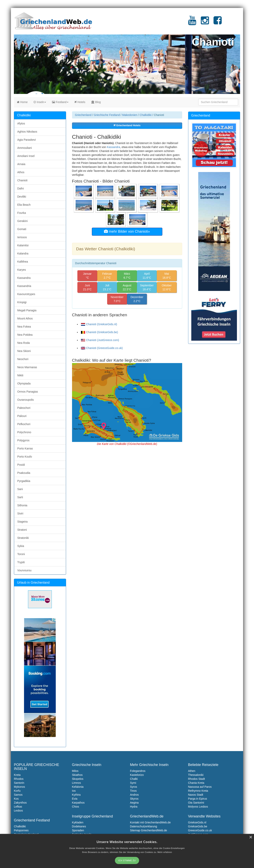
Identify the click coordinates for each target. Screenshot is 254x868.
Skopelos (78, 779)
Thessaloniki (196, 775)
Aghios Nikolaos (27, 132)
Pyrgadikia (24, 481)
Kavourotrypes (26, 294)
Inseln (40, 102)
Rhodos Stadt (197, 779)
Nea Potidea (25, 335)
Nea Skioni (24, 351)
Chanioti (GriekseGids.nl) (99, 324)
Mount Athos (25, 318)
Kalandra (23, 253)
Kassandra (113, 147)
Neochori (23, 359)
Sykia (21, 546)
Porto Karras (25, 448)
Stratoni (22, 530)
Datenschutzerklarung (143, 826)
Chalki (134, 779)
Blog (96, 102)
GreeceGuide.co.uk (200, 830)
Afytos (21, 123)
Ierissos (22, 237)
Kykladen (78, 822)
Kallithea (23, 262)
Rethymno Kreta (198, 791)
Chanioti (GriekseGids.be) (100, 332)
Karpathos (78, 803)
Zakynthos (20, 803)
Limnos (76, 783)
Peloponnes (21, 830)
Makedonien (130, 115)
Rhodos (19, 779)
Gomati (22, 229)
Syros (134, 787)
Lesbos (18, 811)
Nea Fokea (24, 327)
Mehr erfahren (165, 852)
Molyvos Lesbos (198, 807)
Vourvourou (24, 570)
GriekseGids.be (198, 826)
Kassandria (24, 286)
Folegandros (138, 771)
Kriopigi (22, 302)
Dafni (21, 188)
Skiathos (77, 775)
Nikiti (20, 375)
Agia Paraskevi (26, 140)
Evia (75, 799)
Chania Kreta (196, 783)
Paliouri (22, 416)
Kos (16, 799)
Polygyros (23, 440)
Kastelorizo (137, 775)
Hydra (134, 807)
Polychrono (24, 432)
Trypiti (21, 562)
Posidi (21, 465)
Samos (18, 795)
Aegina (134, 803)
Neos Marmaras (27, 367)
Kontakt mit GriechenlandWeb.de (150, 822)
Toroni (21, 554)
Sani (20, 489)
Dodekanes (79, 826)
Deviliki (22, 197)
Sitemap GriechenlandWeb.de (149, 830)
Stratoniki (23, 538)
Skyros (134, 799)
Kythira (76, 795)
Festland (60, 102)
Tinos (133, 791)
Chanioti (22, 180)
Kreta (17, 775)
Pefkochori (24, 424)
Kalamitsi (23, 245)
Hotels (80, 102)
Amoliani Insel (26, 156)
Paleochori (24, 408)
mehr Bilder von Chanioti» (127, 231)
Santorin (19, 783)
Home (22, 102)
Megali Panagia (27, 310)
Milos (75, 771)
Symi (133, 783)
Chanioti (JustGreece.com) (100, 340)
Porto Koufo (25, 457)
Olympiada (24, 383)
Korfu (17, 791)
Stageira (22, 522)
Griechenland (83, 115)
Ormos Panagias (28, 392)
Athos (21, 172)
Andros (134, 795)
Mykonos (19, 787)
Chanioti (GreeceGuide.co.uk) (102, 348)
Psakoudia (24, 473)
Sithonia (22, 505)
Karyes (22, 270)
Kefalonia (78, 787)
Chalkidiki (146, 115)
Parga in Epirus (198, 799)
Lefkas (18, 807)
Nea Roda (24, 343)
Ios (74, 791)
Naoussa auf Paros (200, 787)
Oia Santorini (196, 803)
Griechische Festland (107, 115)
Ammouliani (25, 148)
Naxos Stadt (196, 795)
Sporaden (78, 830)
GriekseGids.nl (197, 822)
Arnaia (21, 164)
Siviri (20, 513)
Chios (76, 807)
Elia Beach (24, 205)
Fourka (22, 213)
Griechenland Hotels (127, 125)
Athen (192, 771)
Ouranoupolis (25, 400)
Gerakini (22, 221)
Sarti (20, 497)
